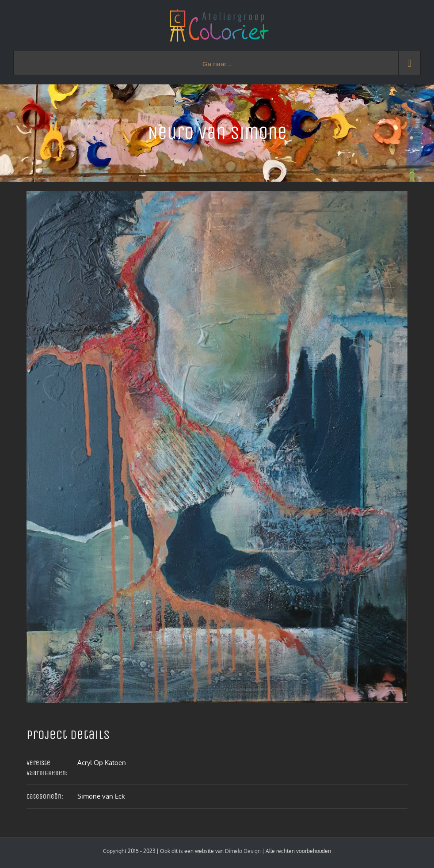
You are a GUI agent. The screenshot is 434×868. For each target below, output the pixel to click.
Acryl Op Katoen (102, 763)
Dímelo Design (243, 851)
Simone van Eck (101, 796)
